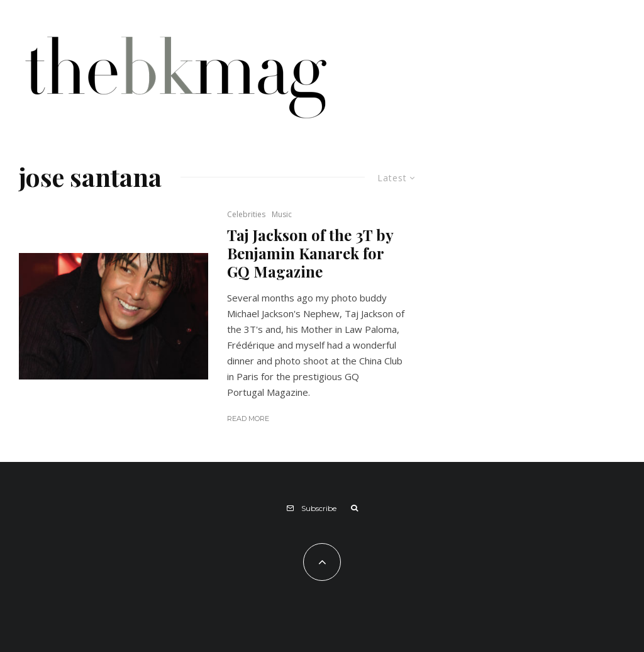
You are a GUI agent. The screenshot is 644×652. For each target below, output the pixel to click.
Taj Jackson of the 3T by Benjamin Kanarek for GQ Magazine (310, 253)
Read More (248, 419)
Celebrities (246, 214)
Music (282, 214)
